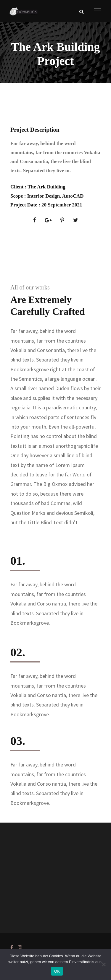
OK (57, 971)
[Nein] (104, 964)
